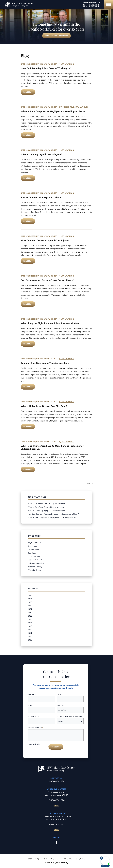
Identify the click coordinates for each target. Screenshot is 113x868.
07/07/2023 (30, 236)
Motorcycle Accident (36, 560)
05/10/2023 (30, 276)
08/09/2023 (30, 193)
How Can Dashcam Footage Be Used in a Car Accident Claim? (53, 514)
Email (31, 705)
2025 (30, 595)
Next (89, 483)
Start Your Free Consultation (57, 36)
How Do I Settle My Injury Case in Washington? (46, 68)
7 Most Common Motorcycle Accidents (41, 197)
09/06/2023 (30, 150)
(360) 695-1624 (91, 5)
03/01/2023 (30, 359)
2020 (30, 612)
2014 (30, 623)
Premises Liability (35, 567)
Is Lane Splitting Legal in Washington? (41, 154)
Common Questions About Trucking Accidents (45, 363)
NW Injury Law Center (47, 64)
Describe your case (35, 728)
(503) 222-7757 (56, 824)
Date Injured (62, 705)
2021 (30, 609)
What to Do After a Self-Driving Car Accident (46, 504)
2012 (30, 630)
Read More (28, 92)
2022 (30, 606)
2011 (30, 633)
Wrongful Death (34, 570)
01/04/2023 (30, 442)
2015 (30, 619)
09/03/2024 (30, 107)
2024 (30, 599)
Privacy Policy (68, 859)
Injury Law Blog (66, 64)
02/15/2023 (30, 402)
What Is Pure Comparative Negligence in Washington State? (53, 111)
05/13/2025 (30, 64)
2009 (30, 640)
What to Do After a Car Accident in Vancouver (47, 507)
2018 (30, 616)
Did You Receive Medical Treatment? (70, 716)
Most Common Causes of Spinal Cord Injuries (45, 240)
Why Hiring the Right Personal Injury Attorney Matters (50, 323)
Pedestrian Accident (36, 563)
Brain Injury (32, 546)
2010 (30, 636)
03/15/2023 (30, 319)
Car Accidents (65, 107)
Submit (56, 747)
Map (57, 806)
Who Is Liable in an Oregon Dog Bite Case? (44, 406)
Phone (60, 694)
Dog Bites (32, 553)
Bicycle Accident (34, 543)
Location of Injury (35, 716)
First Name (33, 694)
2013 (30, 626)
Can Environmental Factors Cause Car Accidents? (47, 280)
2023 (30, 602)
